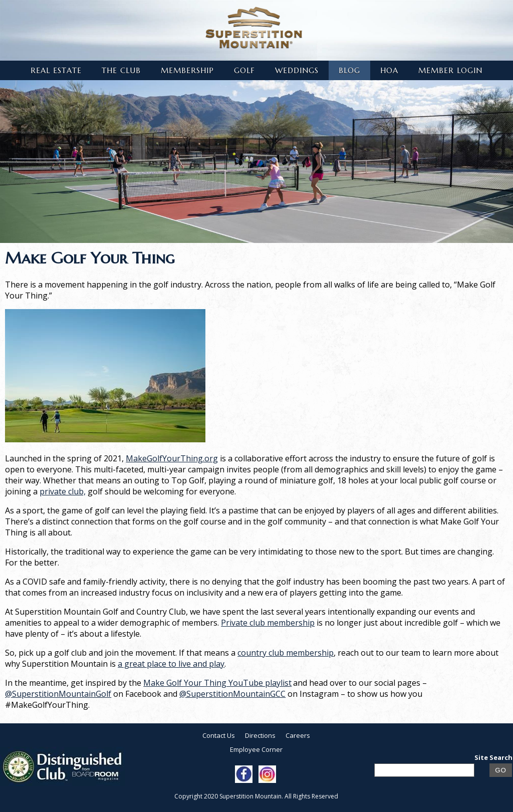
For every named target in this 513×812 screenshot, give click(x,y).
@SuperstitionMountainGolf (58, 694)
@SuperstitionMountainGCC (232, 694)
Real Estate (56, 70)
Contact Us (219, 735)
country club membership (286, 653)
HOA (389, 70)
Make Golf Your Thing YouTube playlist (217, 683)
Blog (349, 70)
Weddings (297, 70)
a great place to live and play (171, 664)
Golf (244, 70)
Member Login (450, 70)
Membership (187, 70)
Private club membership (268, 623)
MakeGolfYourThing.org (172, 458)
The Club (121, 70)
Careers (298, 735)
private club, (63, 491)
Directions (260, 735)
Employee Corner (256, 749)
